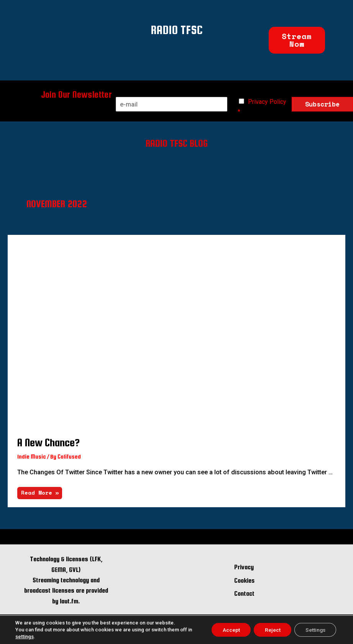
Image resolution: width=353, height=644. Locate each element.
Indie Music (32, 455)
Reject (270, 630)
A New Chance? (48, 441)
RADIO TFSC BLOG (177, 143)
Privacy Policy (267, 102)
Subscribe (322, 104)
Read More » (40, 491)
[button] (297, 40)
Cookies (244, 579)
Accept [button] (227, 630)
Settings (314, 630)
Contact (244, 592)
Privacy (244, 566)
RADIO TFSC (177, 29)
